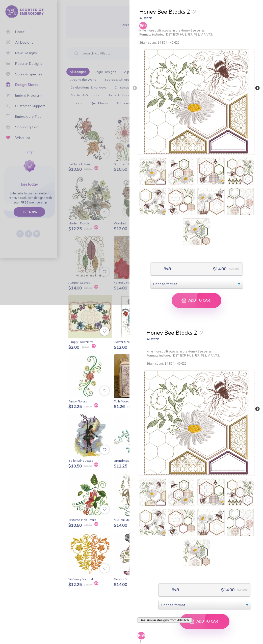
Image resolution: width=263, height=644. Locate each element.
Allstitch (146, 18)
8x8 (167, 269)
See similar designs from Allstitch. (165, 620)
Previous (135, 88)
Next (257, 88)
